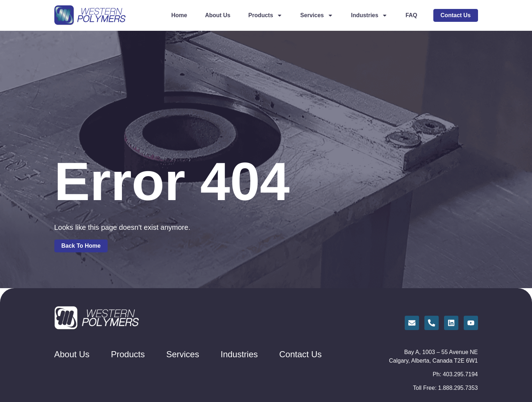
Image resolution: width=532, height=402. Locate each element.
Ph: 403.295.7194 (455, 374)
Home (179, 15)
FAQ (411, 15)
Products (265, 15)
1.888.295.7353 (458, 388)
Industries (369, 15)
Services (317, 15)
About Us (218, 15)
